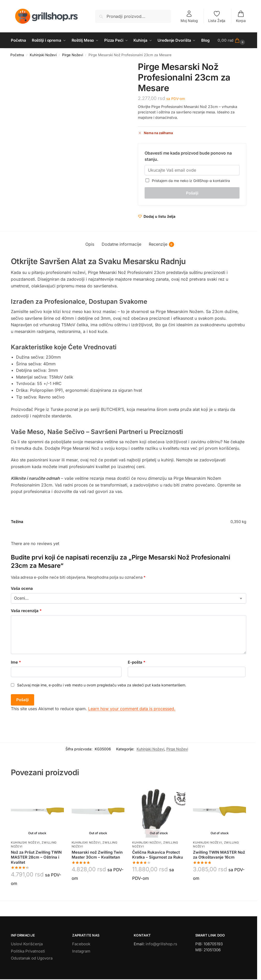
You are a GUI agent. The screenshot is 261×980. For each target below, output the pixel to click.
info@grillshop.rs (161, 944)
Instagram (81, 951)
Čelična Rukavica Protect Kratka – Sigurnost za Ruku (158, 855)
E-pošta (137, 662)
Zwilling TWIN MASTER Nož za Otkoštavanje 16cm (219, 855)
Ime (16, 662)
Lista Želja (217, 16)
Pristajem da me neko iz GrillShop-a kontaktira (188, 181)
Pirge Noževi (73, 55)
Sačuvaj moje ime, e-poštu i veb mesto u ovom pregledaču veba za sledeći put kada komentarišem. (102, 685)
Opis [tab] (90, 244)
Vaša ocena (22, 588)
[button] (232, 40)
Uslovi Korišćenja (27, 944)
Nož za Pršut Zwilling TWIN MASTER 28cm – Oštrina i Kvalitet (36, 857)
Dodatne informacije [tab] (121, 244)
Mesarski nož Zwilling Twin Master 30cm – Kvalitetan (97, 855)
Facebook (81, 944)
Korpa (241, 16)
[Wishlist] (157, 216)
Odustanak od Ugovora (32, 958)
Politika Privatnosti (28, 951)
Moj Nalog (189, 16)
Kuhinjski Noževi (43, 55)
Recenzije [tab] (161, 244)
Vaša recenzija (26, 611)
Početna (17, 55)
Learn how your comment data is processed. (132, 709)
